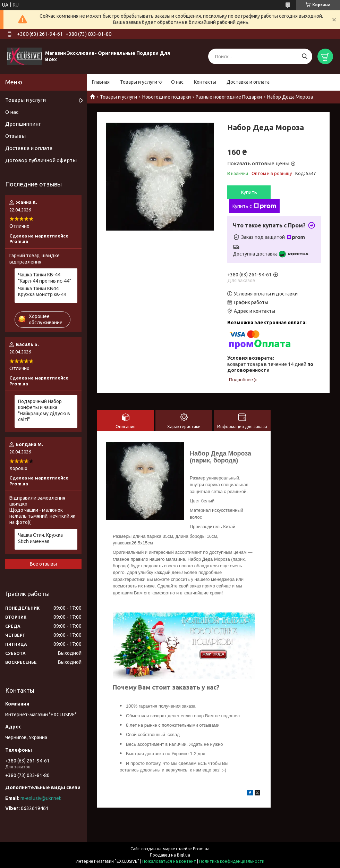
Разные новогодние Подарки (229, 97)
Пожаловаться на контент (169, 861)
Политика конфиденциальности (232, 861)
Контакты (205, 82)
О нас (177, 82)
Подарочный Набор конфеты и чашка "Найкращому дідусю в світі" (44, 411)
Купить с (254, 206)
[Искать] (304, 56)
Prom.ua (201, 849)
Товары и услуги (139, 82)
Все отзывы (43, 564)
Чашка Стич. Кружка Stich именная (40, 538)
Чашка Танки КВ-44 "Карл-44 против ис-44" (45, 278)
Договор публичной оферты (41, 160)
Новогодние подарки (167, 97)
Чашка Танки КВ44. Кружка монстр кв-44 (42, 292)
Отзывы (15, 136)
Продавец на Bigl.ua (170, 855)
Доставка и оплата (248, 82)
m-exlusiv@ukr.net (41, 798)
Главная (101, 82)
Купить (249, 192)
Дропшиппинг (23, 124)
